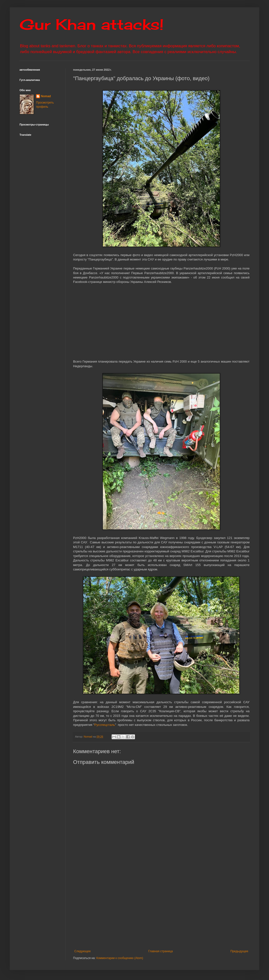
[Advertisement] (161, 909)
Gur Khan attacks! (91, 24)
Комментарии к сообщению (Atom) (120, 958)
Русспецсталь (105, 725)
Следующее (82, 951)
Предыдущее (239, 951)
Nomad (46, 96)
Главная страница (161, 951)
